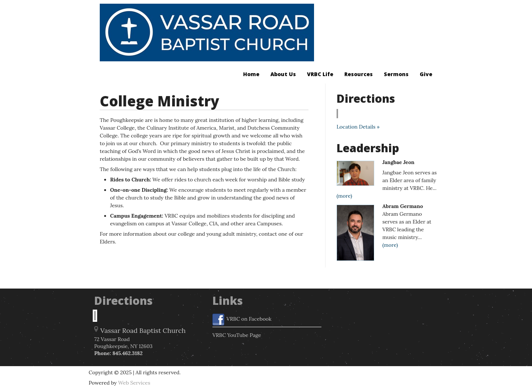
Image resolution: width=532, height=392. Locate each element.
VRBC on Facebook (242, 320)
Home (251, 74)
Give (426, 74)
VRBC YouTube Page (237, 335)
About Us (283, 74)
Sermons (396, 74)
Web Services (134, 383)
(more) (344, 196)
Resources (359, 74)
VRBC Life (320, 74)
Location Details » (358, 127)
